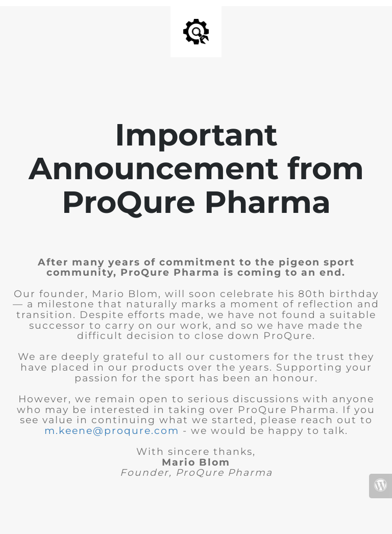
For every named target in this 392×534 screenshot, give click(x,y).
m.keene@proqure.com (112, 431)
